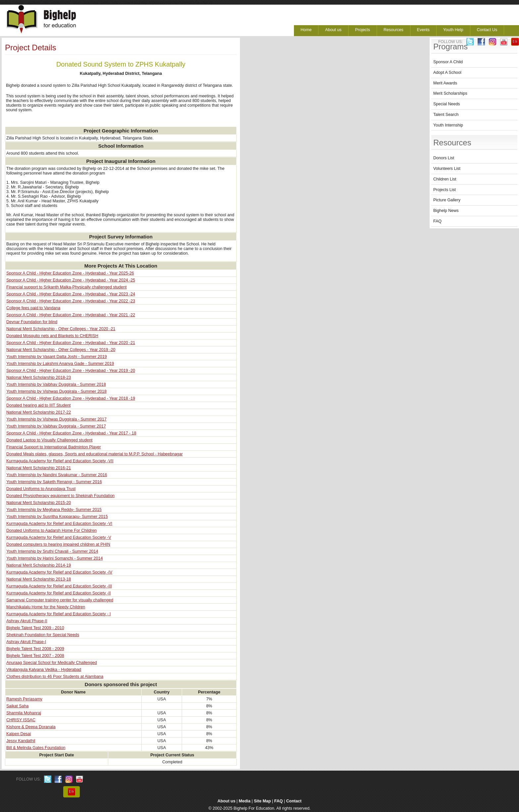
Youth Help (453, 30)
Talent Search (446, 115)
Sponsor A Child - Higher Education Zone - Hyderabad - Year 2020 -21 (71, 343)
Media (244, 801)
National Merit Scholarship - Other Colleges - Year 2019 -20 (61, 350)
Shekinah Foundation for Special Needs (43, 635)
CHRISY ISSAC (21, 720)
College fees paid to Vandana (33, 308)
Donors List (444, 158)
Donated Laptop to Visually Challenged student (49, 440)
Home (306, 30)
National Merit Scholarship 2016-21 (39, 468)
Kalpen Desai (19, 734)
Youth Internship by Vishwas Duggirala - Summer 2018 (56, 391)
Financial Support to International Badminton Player (54, 447)
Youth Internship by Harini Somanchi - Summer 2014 (54, 558)
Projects (363, 30)
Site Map (262, 801)
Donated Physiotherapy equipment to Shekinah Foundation (60, 496)
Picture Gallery (447, 200)
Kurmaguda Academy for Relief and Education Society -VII (60, 461)
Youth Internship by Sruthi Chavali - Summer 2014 (52, 551)
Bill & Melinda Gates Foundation (36, 748)
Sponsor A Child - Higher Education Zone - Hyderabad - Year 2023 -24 (71, 294)
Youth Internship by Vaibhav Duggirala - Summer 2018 (56, 384)
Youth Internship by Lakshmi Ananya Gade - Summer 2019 (60, 364)
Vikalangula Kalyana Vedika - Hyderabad (44, 670)
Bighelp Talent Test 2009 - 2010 (35, 628)
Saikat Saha (17, 706)
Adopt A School (447, 73)
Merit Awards (445, 83)
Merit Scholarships (450, 93)
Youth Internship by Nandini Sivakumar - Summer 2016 (57, 475)
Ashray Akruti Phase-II (27, 621)
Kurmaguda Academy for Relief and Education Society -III (59, 586)
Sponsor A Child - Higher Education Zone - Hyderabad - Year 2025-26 (70, 273)
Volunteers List (447, 169)
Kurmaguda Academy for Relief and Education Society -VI (59, 524)
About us (333, 30)
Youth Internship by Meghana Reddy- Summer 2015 (54, 510)
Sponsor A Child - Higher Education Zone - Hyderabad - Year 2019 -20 (71, 371)
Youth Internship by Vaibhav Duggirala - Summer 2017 (56, 426)
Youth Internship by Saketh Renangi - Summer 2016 (54, 482)
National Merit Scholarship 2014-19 (39, 565)
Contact (294, 801)
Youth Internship (448, 125)
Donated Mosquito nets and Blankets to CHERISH (52, 336)
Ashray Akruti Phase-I (26, 642)
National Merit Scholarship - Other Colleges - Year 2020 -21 (61, 329)
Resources (394, 30)
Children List (445, 179)
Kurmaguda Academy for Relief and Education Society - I (58, 614)
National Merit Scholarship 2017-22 (39, 412)
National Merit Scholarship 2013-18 (39, 579)
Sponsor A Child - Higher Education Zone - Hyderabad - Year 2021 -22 (71, 315)
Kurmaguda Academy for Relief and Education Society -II (58, 593)
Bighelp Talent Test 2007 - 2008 (35, 656)
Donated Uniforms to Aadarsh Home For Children (51, 531)
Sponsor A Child (448, 62)
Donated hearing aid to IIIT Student (38, 405)
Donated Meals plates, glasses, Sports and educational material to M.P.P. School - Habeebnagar (94, 454)
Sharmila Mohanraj (24, 713)
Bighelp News (446, 211)
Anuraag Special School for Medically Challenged (52, 663)
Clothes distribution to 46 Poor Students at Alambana (55, 677)
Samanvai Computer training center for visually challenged (60, 600)
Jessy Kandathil (21, 741)
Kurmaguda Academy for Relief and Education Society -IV (59, 572)
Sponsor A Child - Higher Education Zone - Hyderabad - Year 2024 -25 (71, 280)
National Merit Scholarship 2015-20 (39, 503)
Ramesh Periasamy (24, 699)
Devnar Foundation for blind (32, 322)
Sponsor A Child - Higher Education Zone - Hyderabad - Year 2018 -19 (71, 398)
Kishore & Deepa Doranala (31, 727)
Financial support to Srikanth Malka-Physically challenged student (66, 287)
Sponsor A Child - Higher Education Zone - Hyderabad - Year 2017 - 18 (71, 433)
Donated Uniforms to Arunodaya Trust (41, 489)
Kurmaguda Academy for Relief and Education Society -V (59, 537)
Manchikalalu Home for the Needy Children (46, 607)
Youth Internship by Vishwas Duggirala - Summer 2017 (56, 419)
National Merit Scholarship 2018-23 (39, 378)
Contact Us (487, 30)
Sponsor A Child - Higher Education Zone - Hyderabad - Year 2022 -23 (71, 301)
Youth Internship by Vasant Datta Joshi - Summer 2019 (57, 357)
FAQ (437, 221)
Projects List (445, 190)
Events (423, 30)
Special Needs (447, 104)
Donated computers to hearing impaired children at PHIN (58, 544)
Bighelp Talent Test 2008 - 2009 (35, 649)
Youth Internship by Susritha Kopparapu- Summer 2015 (57, 517)
